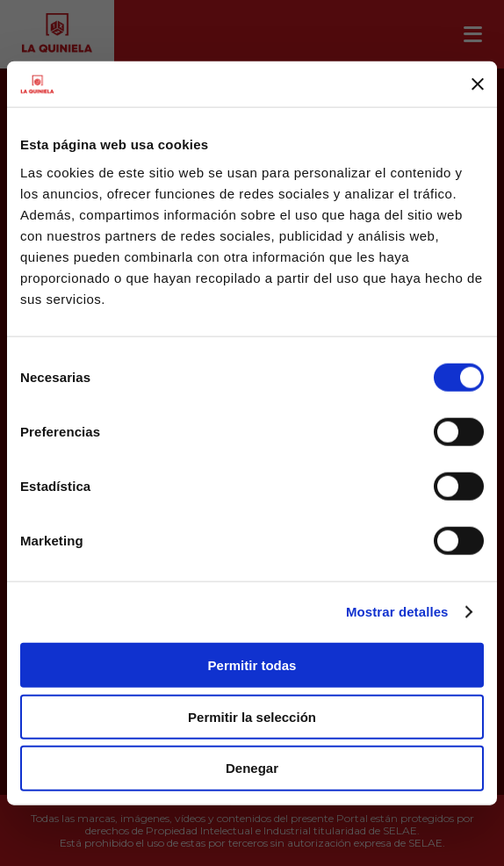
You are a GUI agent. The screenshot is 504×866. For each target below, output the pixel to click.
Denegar (252, 768)
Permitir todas (252, 665)
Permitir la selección (252, 716)
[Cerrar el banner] (478, 84)
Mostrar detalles (397, 612)
